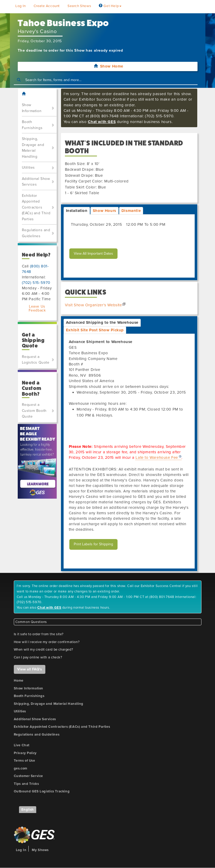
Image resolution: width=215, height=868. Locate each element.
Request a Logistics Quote (36, 360)
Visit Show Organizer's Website (93, 305)
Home (19, 681)
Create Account (47, 6)
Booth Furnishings (32, 125)
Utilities (28, 167)
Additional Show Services (36, 182)
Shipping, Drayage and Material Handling (33, 148)
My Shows (40, 850)
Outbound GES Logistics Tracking (42, 791)
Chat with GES (102, 122)
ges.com (21, 768)
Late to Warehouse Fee (157, 457)
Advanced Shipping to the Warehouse (102, 322)
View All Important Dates (93, 253)
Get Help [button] (110, 6)
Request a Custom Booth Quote (34, 411)
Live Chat (22, 745)
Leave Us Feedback (37, 308)
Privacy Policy (25, 753)
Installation (77, 211)
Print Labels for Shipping (93, 544)
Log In (21, 6)
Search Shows (79, 6)
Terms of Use (24, 761)
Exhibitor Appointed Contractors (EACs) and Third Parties (36, 207)
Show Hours (105, 211)
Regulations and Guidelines (36, 233)
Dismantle (131, 211)
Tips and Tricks (26, 784)
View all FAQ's (30, 669)
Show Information (32, 108)
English (28, 810)
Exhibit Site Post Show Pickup (95, 330)
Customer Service (29, 776)
